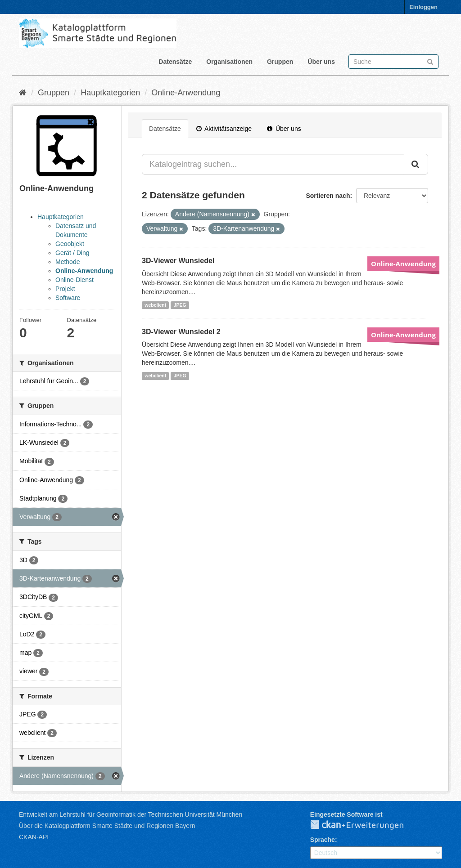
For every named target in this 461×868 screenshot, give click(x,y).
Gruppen (280, 62)
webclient (155, 305)
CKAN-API (34, 837)
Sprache (323, 840)
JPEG (180, 305)
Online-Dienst (75, 280)
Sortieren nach (328, 196)
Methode (68, 262)
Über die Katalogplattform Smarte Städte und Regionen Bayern (107, 826)
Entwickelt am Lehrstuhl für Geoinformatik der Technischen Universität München (131, 814)
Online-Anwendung (186, 93)
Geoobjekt (70, 244)
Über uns (321, 62)
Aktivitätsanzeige (224, 129)
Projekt (65, 289)
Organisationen (229, 62)
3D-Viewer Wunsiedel (178, 261)
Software (68, 298)
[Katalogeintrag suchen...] (273, 164)
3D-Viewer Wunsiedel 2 (181, 332)
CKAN (364, 825)
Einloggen (423, 7)
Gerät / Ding (72, 253)
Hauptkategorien (110, 93)
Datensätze (175, 62)
